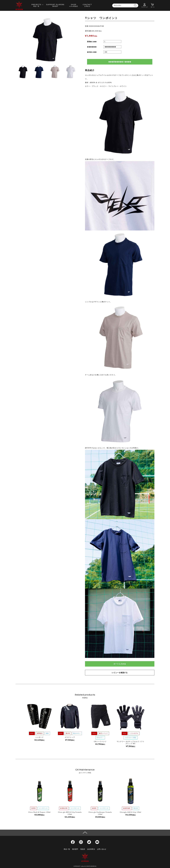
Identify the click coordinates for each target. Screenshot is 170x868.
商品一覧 (67, 849)
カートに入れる (120, 664)
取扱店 (83, 849)
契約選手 (75, 849)
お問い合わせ (102, 849)
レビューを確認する (120, 673)
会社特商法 (91, 849)
